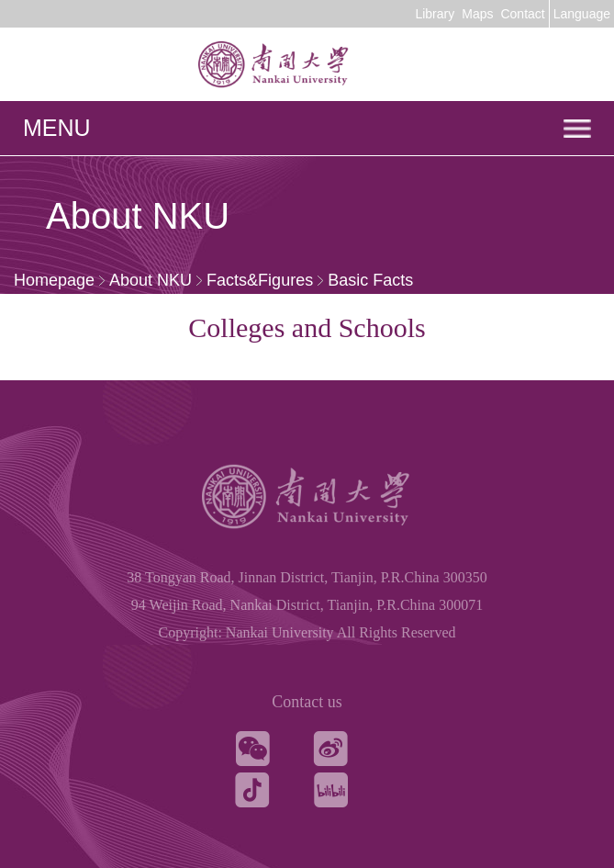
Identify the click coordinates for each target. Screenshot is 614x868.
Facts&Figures (260, 280)
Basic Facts (370, 280)
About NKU (151, 280)
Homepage (54, 280)
